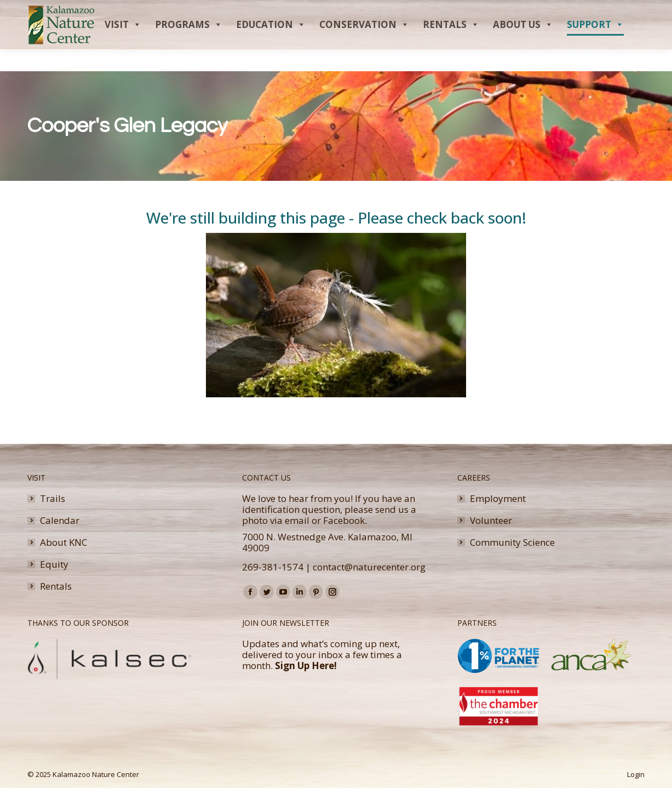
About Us (523, 47)
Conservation (364, 47)
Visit (123, 47)
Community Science (512, 543)
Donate (606, 11)
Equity (54, 564)
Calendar (60, 521)
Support (595, 47)
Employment (498, 499)
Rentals (451, 47)
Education (271, 47)
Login (636, 774)
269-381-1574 (273, 567)
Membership (558, 11)
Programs (189, 47)
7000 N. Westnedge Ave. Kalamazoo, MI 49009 (327, 542)
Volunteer (491, 521)
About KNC (64, 543)
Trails (53, 499)
